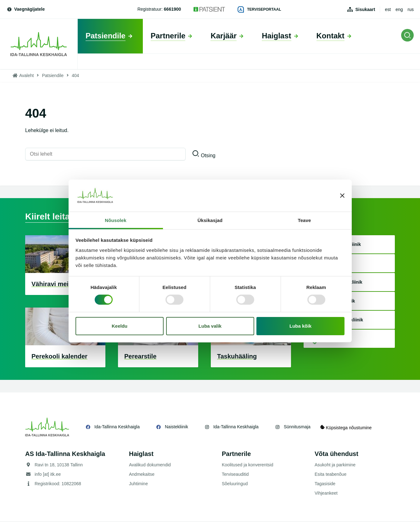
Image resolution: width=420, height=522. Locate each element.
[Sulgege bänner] (342, 196)
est (388, 9)
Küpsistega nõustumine (349, 428)
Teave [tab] (305, 220)
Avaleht (26, 75)
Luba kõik (300, 326)
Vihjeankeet (326, 494)
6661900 (173, 9)
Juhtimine (138, 484)
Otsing (208, 155)
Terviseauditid (235, 475)
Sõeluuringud (235, 484)
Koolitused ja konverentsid (247, 465)
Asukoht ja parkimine (335, 465)
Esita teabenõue (330, 475)
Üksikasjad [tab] (210, 220)
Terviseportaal (259, 9)
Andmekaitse (142, 475)
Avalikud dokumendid (150, 465)
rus (411, 9)
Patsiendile (53, 75)
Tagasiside (325, 484)
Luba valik (210, 326)
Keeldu (120, 326)
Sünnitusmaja (297, 427)
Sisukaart (365, 9)
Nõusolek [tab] (115, 220)
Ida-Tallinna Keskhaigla (117, 427)
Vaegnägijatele (25, 9)
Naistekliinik (176, 427)
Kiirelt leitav (52, 217)
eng (399, 9)
